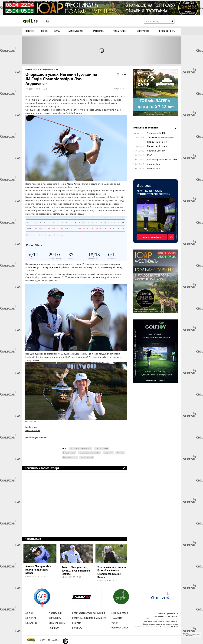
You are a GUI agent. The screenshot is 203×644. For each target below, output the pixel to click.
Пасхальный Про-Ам (158, 142)
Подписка (54, 628)
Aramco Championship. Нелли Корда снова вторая (38, 570)
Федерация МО (76, 31)
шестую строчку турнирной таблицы (51, 268)
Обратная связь (57, 623)
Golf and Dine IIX (156, 151)
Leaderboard (31, 427)
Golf (31, 21)
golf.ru (31, 640)
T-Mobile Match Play (68, 184)
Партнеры (77, 628)
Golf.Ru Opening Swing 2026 (162, 160)
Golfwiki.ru (31, 623)
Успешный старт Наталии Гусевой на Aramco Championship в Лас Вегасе (112, 572)
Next (161, 50)
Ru (47, 21)
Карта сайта (55, 618)
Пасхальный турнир (158, 147)
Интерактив (143, 31)
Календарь (98, 31)
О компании (55, 613)
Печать (124, 75)
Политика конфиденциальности (82, 618)
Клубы (57, 31)
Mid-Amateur (154, 169)
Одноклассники (120, 628)
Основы (45, 31)
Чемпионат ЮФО (156, 133)
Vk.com (115, 623)
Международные (51, 70)
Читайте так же (33, 431)
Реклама (77, 623)
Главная (29, 70)
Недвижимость (167, 31)
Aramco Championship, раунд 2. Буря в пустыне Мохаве (76, 571)
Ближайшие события (175, 128)
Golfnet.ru (31, 618)
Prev (42, 50)
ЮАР (150, 155)
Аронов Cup (154, 164)
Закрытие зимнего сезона (161, 138)
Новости (30, 31)
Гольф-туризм (120, 31)
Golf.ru (29, 613)
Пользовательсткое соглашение (82, 613)
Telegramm (117, 618)
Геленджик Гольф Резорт (124, 468)
